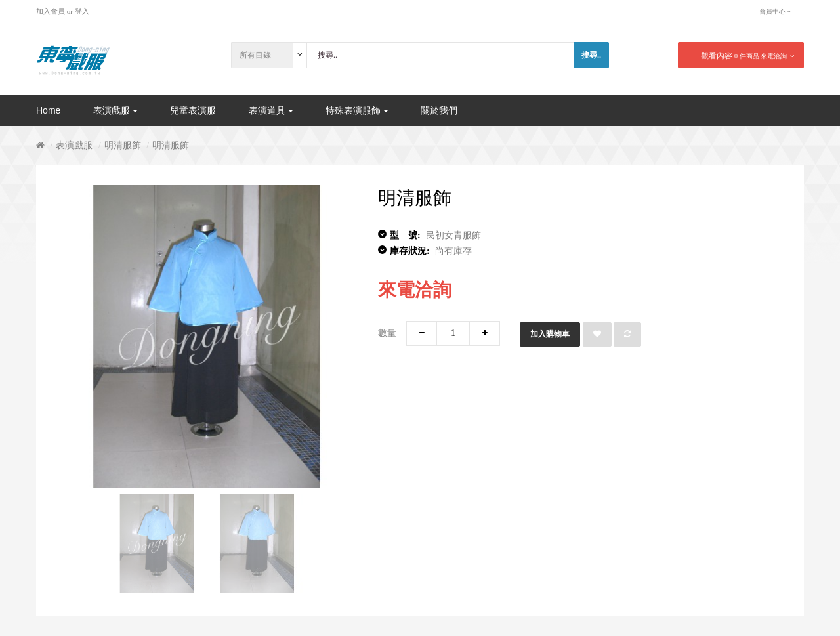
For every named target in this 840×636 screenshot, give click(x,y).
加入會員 (51, 11)
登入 (82, 11)
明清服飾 (123, 145)
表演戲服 (74, 145)
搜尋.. (591, 55)
